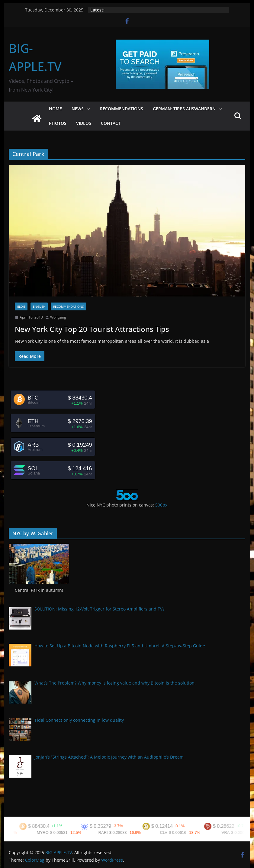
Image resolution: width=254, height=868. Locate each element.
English (39, 306)
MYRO (46, 832)
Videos (84, 123)
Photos (58, 123)
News (78, 109)
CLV (167, 832)
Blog (21, 306)
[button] (87, 109)
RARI (106, 832)
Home (55, 109)
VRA (229, 832)
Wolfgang (58, 317)
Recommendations (122, 109)
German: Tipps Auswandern (184, 109)
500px (161, 505)
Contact (111, 123)
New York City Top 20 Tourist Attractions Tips (92, 329)
